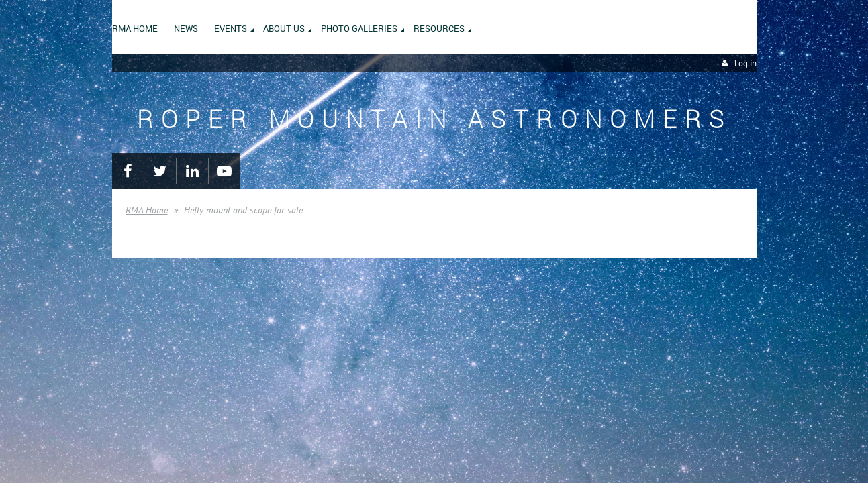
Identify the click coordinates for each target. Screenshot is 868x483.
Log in (745, 63)
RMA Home (147, 210)
